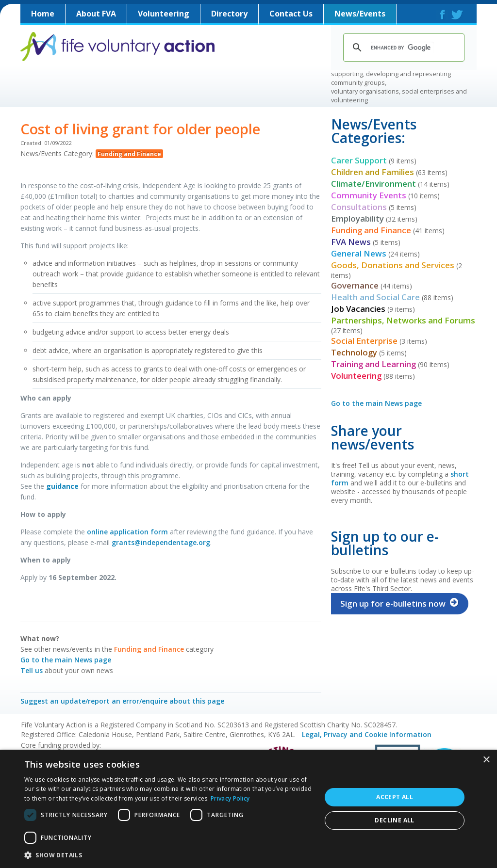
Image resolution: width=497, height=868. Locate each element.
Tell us (32, 670)
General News (359, 253)
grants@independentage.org (161, 542)
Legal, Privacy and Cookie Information (367, 734)
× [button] (486, 760)
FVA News (351, 242)
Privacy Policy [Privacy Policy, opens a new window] (230, 798)
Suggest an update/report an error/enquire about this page (122, 701)
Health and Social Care (375, 297)
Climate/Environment (373, 184)
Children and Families (373, 172)
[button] (168, 855)
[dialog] (248, 809)
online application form (127, 532)
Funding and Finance (129, 154)
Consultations (359, 207)
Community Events (369, 195)
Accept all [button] (395, 797)
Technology (354, 352)
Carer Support (359, 160)
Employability (357, 218)
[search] (402, 48)
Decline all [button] (394, 820)
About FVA (96, 14)
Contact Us (291, 14)
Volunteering (164, 14)
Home (43, 14)
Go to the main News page (66, 660)
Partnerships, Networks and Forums (403, 320)
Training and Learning (373, 364)
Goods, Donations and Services (393, 265)
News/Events (360, 14)
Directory (229, 14)
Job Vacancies (358, 309)
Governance (355, 285)
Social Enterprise (364, 341)
